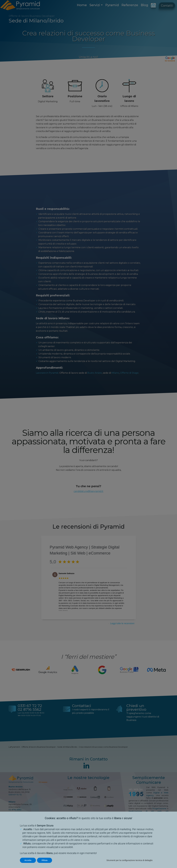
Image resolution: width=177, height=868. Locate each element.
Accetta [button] (28, 860)
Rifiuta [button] (45, 860)
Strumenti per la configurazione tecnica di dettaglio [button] (130, 860)
